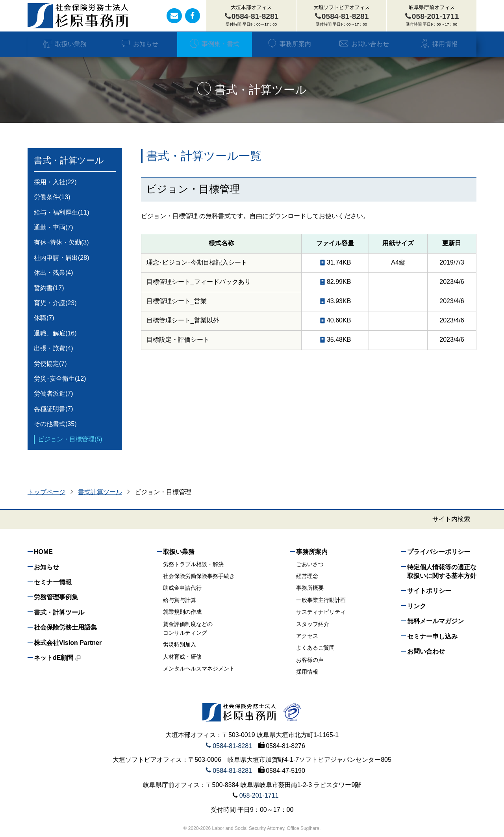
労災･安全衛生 (60, 379)
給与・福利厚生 (61, 213)
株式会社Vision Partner (68, 643)
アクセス (307, 636)
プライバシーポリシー (439, 552)
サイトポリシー (429, 591)
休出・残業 (54, 273)
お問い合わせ (364, 44)
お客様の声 (310, 660)
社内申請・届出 (61, 258)
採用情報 (439, 44)
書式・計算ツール (69, 160)
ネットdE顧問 (57, 658)
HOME (43, 552)
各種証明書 (54, 409)
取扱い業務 (65, 44)
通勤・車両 (54, 228)
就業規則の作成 (182, 612)
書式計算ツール (100, 492)
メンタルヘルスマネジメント (199, 668)
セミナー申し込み (432, 636)
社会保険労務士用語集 (65, 627)
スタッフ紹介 (313, 624)
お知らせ (140, 44)
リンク (417, 606)
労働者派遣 (54, 394)
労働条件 (52, 197)
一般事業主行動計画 (321, 600)
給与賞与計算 (180, 600)
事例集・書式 (214, 44)
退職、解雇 (55, 333)
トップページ (46, 492)
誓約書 (49, 288)
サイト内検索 (451, 519)
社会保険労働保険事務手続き (199, 576)
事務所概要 (310, 588)
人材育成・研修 (182, 657)
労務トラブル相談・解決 (193, 564)
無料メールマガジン (435, 621)
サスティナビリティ (321, 612)
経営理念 (307, 576)
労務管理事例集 (56, 597)
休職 (44, 318)
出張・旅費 (54, 348)
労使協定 (50, 364)
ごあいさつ (310, 564)
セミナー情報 (53, 582)
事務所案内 (289, 44)
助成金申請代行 (182, 588)
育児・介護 (55, 303)
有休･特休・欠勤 (61, 243)
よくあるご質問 (315, 648)
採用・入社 (55, 182)
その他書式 (55, 424)
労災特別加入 (180, 644)
